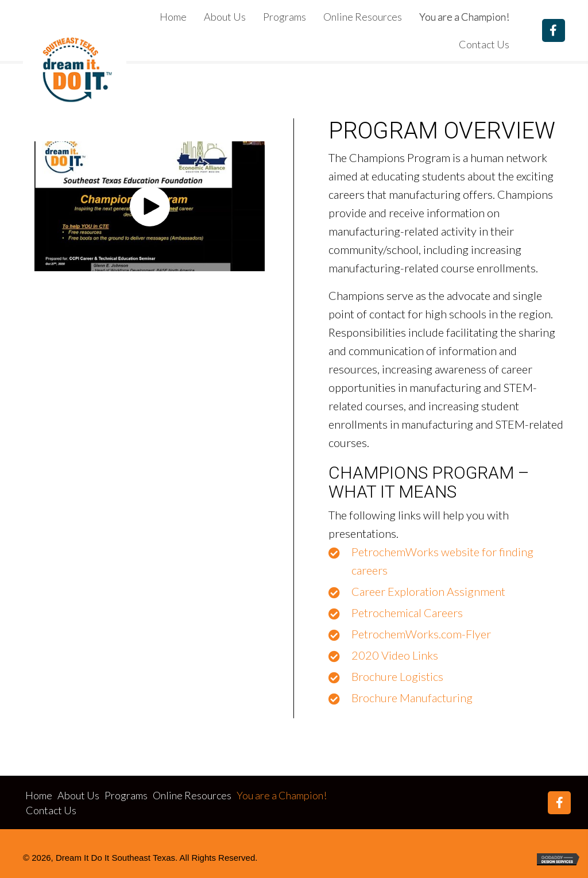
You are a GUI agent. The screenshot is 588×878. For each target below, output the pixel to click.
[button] (554, 30)
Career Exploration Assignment (428, 591)
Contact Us (51, 810)
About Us (78, 795)
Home (39, 795)
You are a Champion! (282, 795)
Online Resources (192, 795)
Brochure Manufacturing (412, 698)
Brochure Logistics (397, 676)
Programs (126, 795)
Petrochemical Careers (407, 613)
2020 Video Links (395, 655)
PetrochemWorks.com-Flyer (421, 634)
